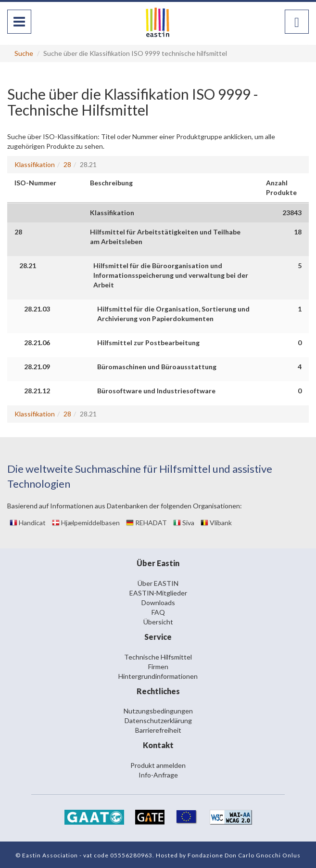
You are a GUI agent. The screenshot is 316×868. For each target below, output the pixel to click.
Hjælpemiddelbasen (86, 523)
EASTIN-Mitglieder (158, 593)
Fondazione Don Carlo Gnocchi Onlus (244, 855)
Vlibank (216, 523)
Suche (24, 53)
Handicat (28, 523)
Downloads (158, 602)
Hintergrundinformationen (158, 676)
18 (298, 232)
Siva (184, 523)
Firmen (158, 667)
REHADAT (146, 523)
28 (67, 164)
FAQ (158, 612)
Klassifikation (35, 164)
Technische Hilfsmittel (158, 657)
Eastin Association (50, 855)
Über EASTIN (158, 583)
